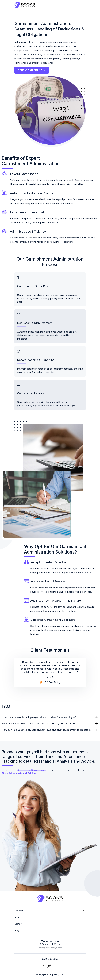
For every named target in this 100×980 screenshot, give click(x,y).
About (17, 917)
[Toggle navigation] (82, 5)
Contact (18, 924)
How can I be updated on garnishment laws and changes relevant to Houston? (46, 730)
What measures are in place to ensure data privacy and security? (38, 724)
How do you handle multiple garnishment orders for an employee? (39, 717)
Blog (17, 930)
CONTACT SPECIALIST (32, 70)
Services (19, 911)
